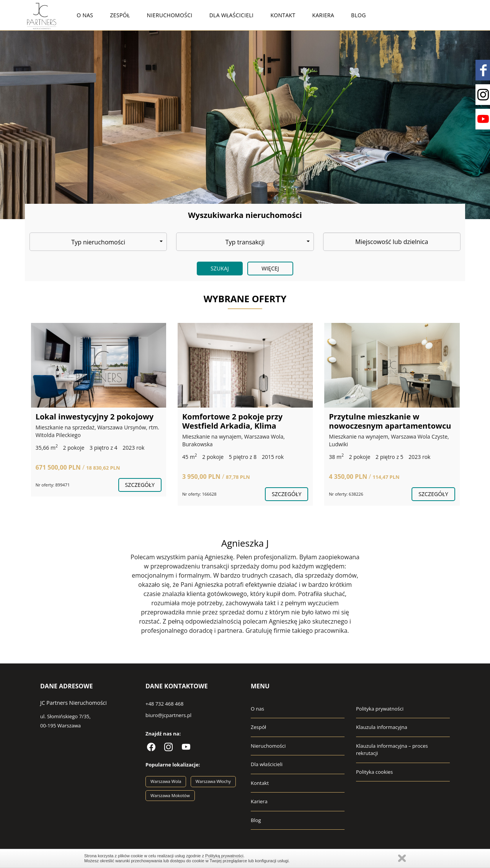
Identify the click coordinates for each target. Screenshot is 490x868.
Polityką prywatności (224, 856)
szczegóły (140, 485)
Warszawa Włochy (213, 781)
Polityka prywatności (380, 709)
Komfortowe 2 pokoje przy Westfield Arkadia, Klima (232, 421)
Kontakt (283, 15)
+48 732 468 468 (164, 704)
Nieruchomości (170, 15)
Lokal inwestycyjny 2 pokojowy (95, 417)
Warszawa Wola (166, 781)
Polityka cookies (374, 772)
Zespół (120, 15)
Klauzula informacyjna (382, 727)
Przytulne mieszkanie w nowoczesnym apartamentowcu (390, 421)
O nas (85, 15)
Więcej (270, 268)
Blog (359, 15)
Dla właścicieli (232, 15)
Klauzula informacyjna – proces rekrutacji (392, 750)
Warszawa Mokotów (170, 795)
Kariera (323, 15)
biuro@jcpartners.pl (168, 715)
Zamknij (402, 858)
